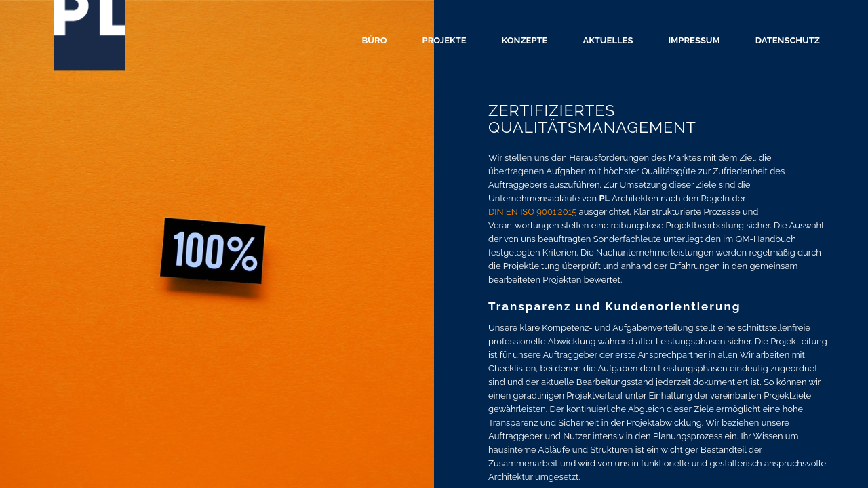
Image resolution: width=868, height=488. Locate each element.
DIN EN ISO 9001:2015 (532, 212)
